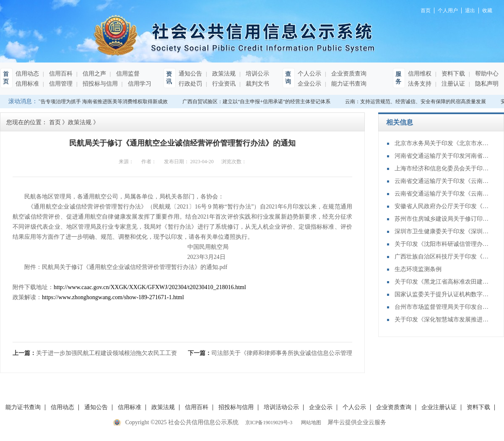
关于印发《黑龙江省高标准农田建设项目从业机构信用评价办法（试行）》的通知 (443, 282)
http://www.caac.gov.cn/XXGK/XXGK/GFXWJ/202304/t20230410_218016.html (150, 287)
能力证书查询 (348, 84)
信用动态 (27, 74)
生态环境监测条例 (418, 269)
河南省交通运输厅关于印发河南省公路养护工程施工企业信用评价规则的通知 (443, 156)
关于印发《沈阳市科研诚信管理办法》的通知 (443, 244)
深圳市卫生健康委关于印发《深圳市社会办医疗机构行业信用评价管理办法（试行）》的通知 (443, 231)
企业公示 (309, 84)
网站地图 (310, 423)
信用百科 (60, 74)
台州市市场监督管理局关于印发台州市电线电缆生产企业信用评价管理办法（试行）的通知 (443, 307)
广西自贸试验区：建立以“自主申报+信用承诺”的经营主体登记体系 (258, 102)
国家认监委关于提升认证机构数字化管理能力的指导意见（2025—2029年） (443, 294)
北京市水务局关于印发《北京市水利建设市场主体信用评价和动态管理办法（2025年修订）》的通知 (443, 143)
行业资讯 (223, 84)
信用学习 (139, 84)
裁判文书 (257, 84)
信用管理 (60, 84)
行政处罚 (190, 84)
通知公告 (190, 74)
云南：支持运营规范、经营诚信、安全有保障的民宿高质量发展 (417, 102)
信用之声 (94, 74)
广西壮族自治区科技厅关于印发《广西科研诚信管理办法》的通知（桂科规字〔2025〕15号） (443, 257)
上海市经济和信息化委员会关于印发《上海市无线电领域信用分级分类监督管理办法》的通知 (443, 168)
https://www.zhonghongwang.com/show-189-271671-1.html (113, 297)
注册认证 (452, 84)
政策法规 (223, 74)
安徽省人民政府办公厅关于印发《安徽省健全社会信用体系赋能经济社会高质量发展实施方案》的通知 (443, 206)
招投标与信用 (99, 84)
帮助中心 (486, 74)
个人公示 (309, 74)
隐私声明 (486, 84)
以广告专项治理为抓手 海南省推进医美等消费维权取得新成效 (100, 102)
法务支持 (420, 84)
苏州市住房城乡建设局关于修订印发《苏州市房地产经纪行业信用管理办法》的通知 (443, 219)
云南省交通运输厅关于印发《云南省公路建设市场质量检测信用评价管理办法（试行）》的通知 (443, 181)
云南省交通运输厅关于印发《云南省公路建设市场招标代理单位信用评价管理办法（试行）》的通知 (443, 194)
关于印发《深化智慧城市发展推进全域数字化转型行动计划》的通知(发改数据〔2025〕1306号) (443, 320)
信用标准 (27, 84)
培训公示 (257, 74)
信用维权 (420, 74)
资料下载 (452, 74)
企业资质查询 (348, 74)
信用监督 (127, 74)
